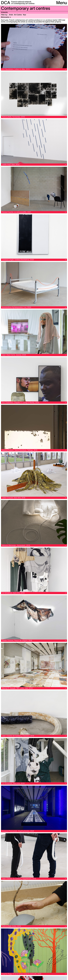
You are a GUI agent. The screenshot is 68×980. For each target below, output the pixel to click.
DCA (6, 3)
